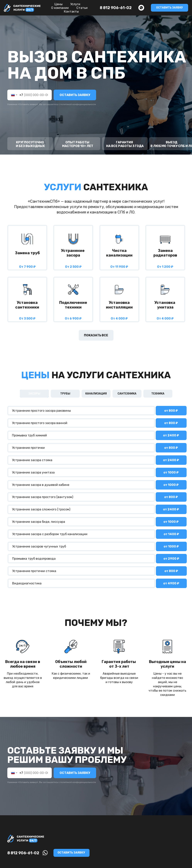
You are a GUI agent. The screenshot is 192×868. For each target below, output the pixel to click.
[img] (27, 239)
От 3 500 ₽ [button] (27, 318)
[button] (170, 8)
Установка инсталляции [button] (119, 305)
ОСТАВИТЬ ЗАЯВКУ (75, 95)
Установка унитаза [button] (165, 305)
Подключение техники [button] (73, 305)
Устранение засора (73, 253)
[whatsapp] (141, 8)
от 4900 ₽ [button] (171, 583)
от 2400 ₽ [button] (171, 509)
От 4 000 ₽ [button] (119, 318)
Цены (58, 4)
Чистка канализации (119, 253)
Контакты (71, 11)
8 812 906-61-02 (116, 8)
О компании (60, 8)
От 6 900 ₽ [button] (73, 318)
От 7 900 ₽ (27, 267)
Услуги (75, 4)
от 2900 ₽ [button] (171, 559)
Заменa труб (27, 253)
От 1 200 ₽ (165, 267)
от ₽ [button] (171, 435)
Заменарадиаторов (165, 253)
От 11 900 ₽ (119, 267)
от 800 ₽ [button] (171, 411)
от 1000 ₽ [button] (171, 472)
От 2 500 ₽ (73, 267)
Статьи (82, 8)
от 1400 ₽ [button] (171, 534)
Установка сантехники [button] (27, 305)
